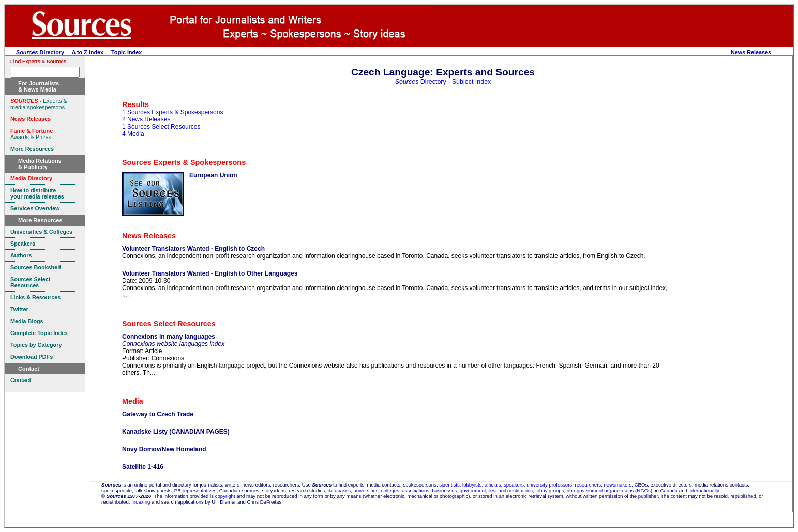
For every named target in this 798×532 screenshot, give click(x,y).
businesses (444, 490)
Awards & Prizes (32, 134)
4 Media (133, 134)
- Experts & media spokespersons (39, 104)
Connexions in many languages (169, 337)
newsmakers (618, 485)
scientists (449, 485)
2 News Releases (146, 119)
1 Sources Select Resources (161, 127)
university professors (549, 485)
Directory (40, 52)
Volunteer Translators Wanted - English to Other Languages (210, 273)
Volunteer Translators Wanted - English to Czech (193, 249)
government (473, 490)
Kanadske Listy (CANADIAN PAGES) (176, 432)
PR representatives (195, 490)
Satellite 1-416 (143, 467)
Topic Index (126, 52)
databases (339, 490)
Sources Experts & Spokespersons (184, 162)
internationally (704, 490)
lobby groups (550, 490)
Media (133, 401)
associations (416, 490)
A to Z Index (88, 52)
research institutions (511, 490)
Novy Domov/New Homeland (164, 449)
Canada (669, 490)
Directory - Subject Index (443, 82)
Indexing (141, 502)
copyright (225, 496)
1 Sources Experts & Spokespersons (172, 112)
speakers (514, 485)
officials (493, 485)
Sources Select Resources (169, 324)
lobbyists (472, 485)
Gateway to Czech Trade (158, 414)
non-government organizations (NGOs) (609, 490)
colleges (390, 490)
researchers (588, 485)
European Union (213, 175)
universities (366, 490)
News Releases (751, 52)
